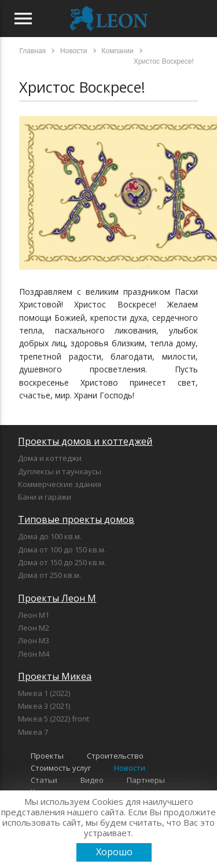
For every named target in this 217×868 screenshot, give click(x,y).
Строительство (115, 756)
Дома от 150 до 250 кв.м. (62, 562)
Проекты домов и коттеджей (85, 441)
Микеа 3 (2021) (44, 706)
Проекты (47, 756)
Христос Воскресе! (82, 87)
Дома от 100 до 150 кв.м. (62, 550)
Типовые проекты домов (76, 519)
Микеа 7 (33, 732)
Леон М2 (34, 628)
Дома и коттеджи (50, 458)
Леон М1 (34, 615)
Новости (130, 768)
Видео (92, 780)
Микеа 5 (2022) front (54, 719)
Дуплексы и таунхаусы (60, 471)
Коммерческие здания (60, 484)
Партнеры (146, 780)
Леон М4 (34, 654)
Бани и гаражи (45, 497)
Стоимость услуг (61, 768)
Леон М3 (34, 640)
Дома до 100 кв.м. (50, 536)
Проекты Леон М (57, 598)
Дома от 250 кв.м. (49, 575)
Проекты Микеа (55, 676)
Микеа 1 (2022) (44, 693)
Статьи (44, 780)
